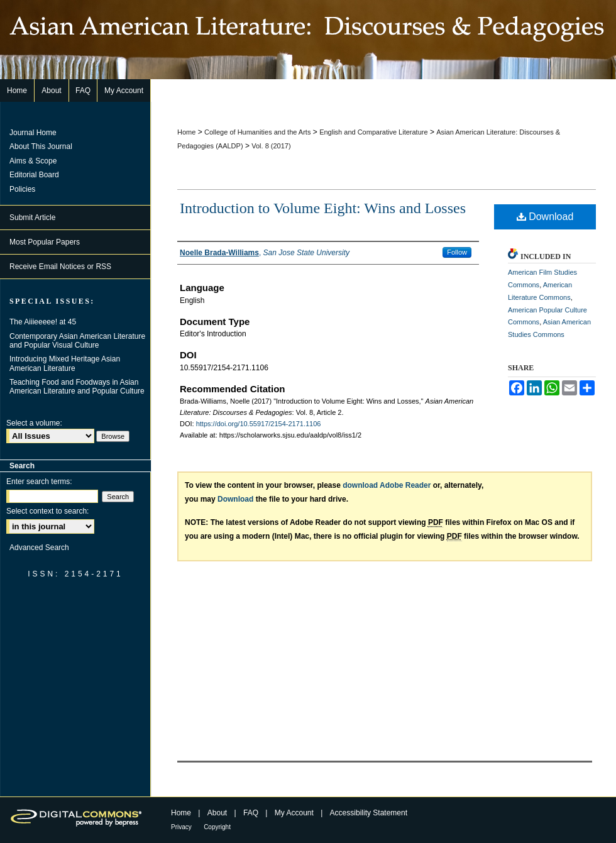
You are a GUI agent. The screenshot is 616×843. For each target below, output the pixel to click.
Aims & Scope (33, 161)
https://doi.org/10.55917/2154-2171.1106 (259, 424)
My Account (294, 813)
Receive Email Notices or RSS (60, 267)
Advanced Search (39, 548)
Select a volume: (34, 423)
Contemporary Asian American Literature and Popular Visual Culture (77, 341)
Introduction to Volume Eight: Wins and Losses (323, 208)
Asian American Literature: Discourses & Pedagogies (308, 40)
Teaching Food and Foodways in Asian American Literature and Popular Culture (77, 387)
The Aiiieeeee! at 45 (43, 322)
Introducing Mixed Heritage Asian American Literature (65, 363)
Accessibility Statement (369, 813)
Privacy (181, 827)
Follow (457, 252)
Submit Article (32, 218)
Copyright (217, 827)
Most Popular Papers (45, 242)
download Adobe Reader (387, 485)
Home (186, 132)
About (217, 813)
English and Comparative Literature (373, 132)
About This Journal (41, 146)
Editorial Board (34, 175)
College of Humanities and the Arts (257, 132)
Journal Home (33, 133)
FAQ (251, 813)
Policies (22, 189)
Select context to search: (47, 511)
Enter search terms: (39, 482)
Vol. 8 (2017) (271, 146)
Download (545, 217)
